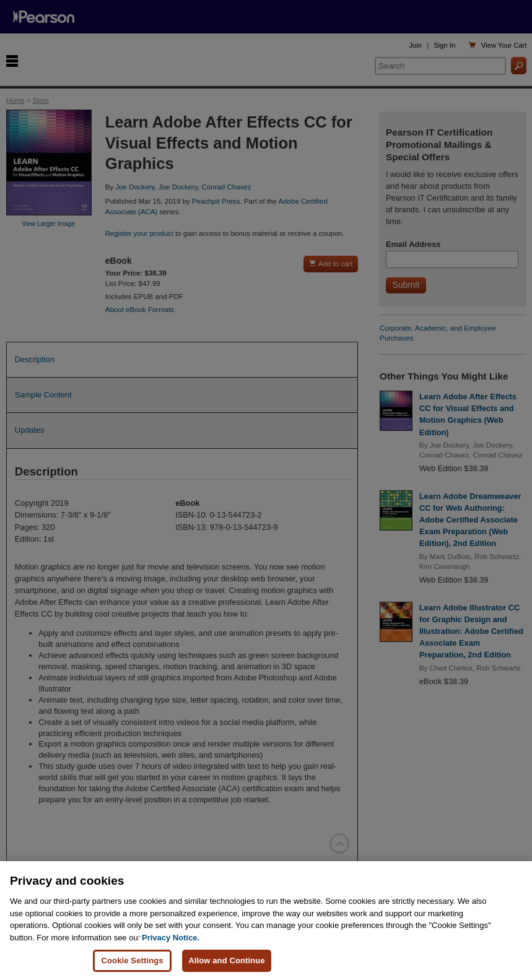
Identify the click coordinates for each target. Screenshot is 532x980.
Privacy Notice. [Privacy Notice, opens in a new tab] (171, 938)
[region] (266, 921)
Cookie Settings (132, 960)
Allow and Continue (227, 960)
